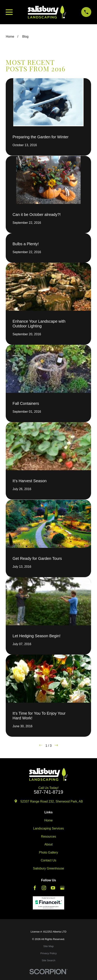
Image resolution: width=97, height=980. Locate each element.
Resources (48, 836)
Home (48, 820)
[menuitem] (48, 946)
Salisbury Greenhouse (48, 868)
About (49, 844)
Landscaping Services (49, 828)
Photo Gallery (48, 852)
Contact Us (48, 860)
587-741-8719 (48, 792)
